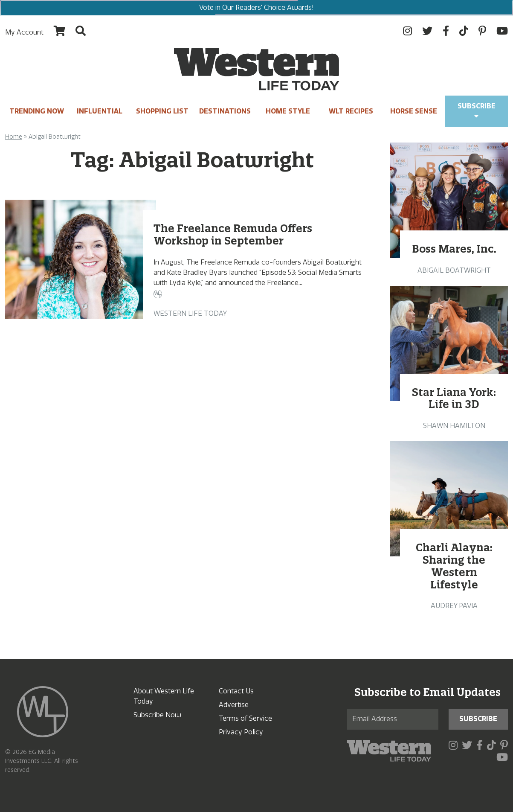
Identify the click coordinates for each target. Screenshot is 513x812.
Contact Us (236, 691)
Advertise (234, 705)
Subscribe (477, 111)
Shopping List (162, 111)
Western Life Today (190, 313)
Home (14, 137)
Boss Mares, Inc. (454, 249)
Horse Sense (414, 111)
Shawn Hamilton (454, 426)
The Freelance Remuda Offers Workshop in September (233, 234)
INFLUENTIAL (100, 111)
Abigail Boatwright (454, 270)
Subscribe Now (157, 715)
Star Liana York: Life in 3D (454, 398)
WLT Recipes (351, 111)
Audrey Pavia (454, 606)
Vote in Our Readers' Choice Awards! (256, 8)
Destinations (225, 111)
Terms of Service (245, 718)
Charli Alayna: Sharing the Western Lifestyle (454, 566)
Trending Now (37, 111)
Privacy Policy (241, 732)
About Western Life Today (164, 696)
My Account (24, 32)
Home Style (288, 111)
